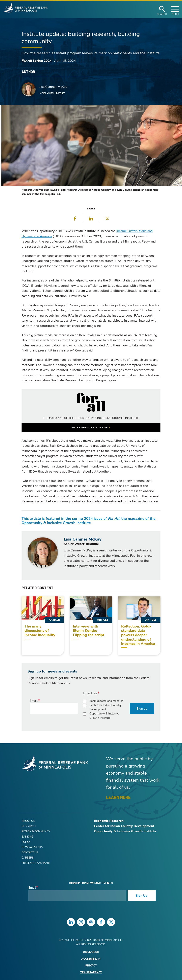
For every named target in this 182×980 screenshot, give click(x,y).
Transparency (91, 973)
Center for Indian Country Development (105, 707)
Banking (27, 837)
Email (34, 701)
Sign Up (142, 896)
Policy (26, 842)
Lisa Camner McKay (53, 87)
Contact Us (30, 852)
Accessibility (91, 959)
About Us (28, 821)
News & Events (32, 847)
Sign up (142, 709)
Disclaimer (91, 952)
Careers (28, 858)
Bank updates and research (106, 701)
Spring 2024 (37, 61)
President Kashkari (36, 863)
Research (29, 826)
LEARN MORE (118, 797)
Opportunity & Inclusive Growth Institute (104, 716)
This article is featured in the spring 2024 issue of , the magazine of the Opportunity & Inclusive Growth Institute (88, 521)
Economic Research (109, 821)
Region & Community (36, 831)
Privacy (91, 966)
